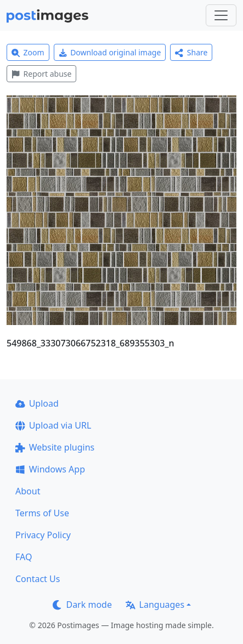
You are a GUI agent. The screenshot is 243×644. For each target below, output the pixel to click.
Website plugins (55, 447)
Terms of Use (42, 513)
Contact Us (38, 579)
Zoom (28, 52)
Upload (37, 403)
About (28, 491)
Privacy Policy (43, 535)
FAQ (24, 557)
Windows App (50, 469)
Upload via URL (53, 425)
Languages (155, 605)
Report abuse (41, 74)
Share (191, 52)
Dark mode (82, 605)
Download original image (110, 52)
